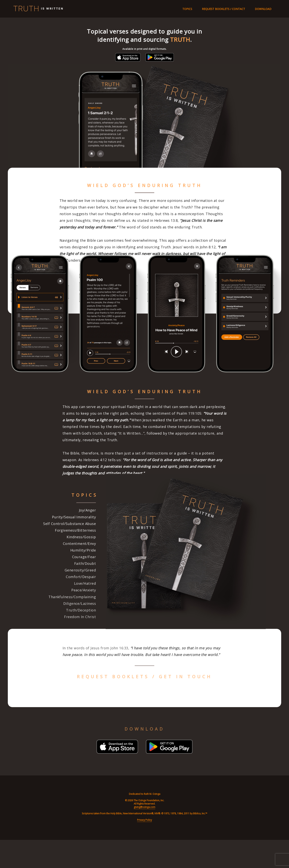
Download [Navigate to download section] (263, 9)
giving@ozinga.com (144, 807)
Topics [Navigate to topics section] (187, 9)
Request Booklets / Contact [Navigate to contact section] (223, 9)
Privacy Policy (144, 820)
